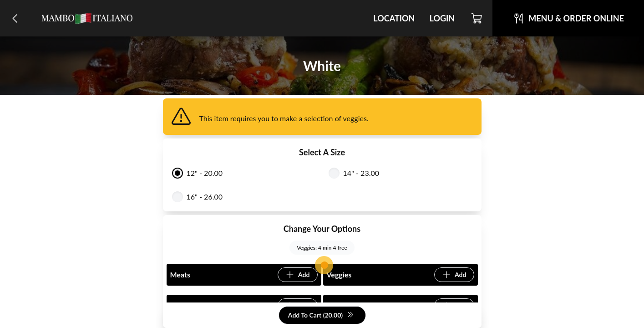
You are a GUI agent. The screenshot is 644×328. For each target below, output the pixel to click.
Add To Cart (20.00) (321, 315)
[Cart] (477, 18)
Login (442, 18)
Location (394, 18)
